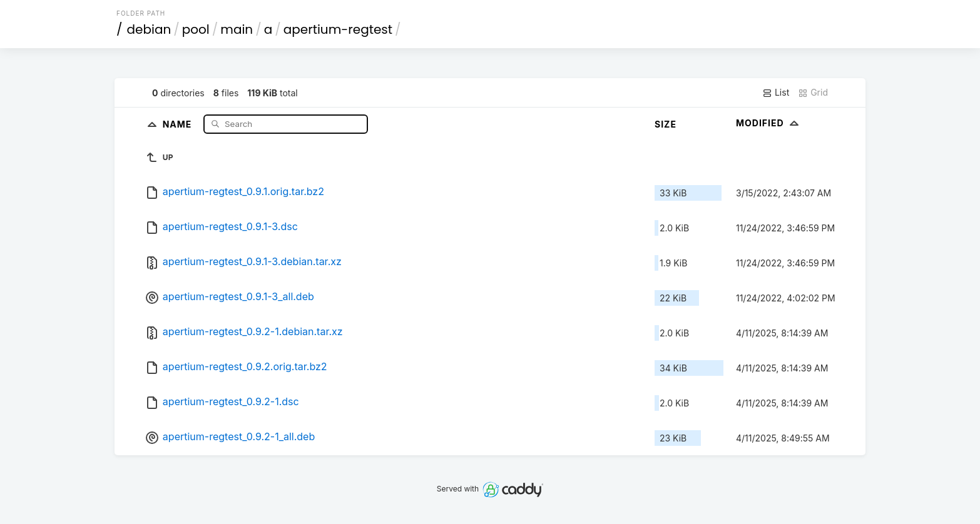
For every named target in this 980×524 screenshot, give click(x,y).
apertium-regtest (338, 29)
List (776, 93)
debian (149, 29)
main (237, 29)
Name (179, 123)
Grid (813, 93)
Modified (769, 123)
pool (196, 29)
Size (666, 124)
